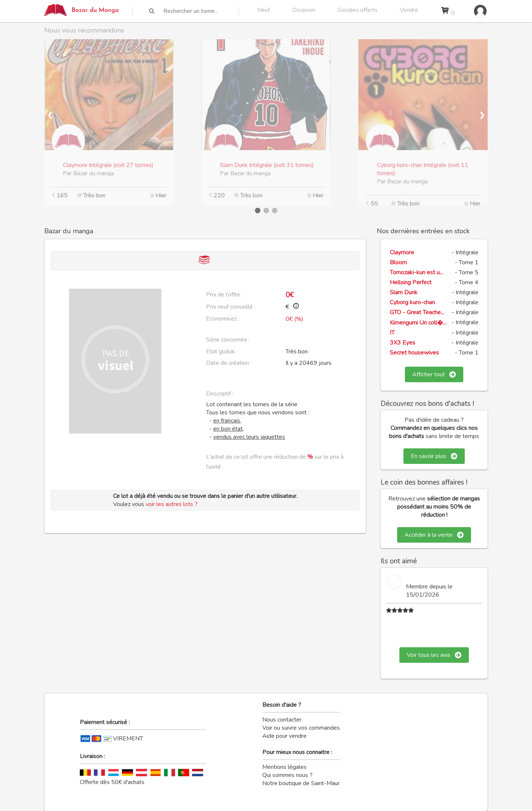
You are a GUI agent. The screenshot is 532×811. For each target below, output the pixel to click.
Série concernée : (228, 340)
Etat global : (222, 352)
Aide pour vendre (284, 736)
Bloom (398, 262)
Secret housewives (414, 353)
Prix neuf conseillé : (231, 307)
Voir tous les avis (434, 655)
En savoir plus (434, 456)
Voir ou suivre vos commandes (301, 728)
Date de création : (229, 363)
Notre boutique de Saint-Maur (301, 783)
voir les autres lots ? (172, 504)
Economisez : (223, 319)
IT (392, 333)
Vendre (409, 10)
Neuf (263, 10)
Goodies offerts (357, 10)
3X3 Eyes (403, 343)
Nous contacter (282, 720)
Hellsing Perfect (411, 282)
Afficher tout (434, 374)
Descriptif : (220, 394)
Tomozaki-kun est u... (416, 272)
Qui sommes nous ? (287, 775)
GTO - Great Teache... (417, 312)
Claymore (402, 252)
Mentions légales (284, 767)
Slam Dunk (404, 292)
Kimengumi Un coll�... (418, 323)
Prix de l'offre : (224, 295)
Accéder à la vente (434, 535)
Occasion (304, 10)
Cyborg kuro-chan (412, 302)
